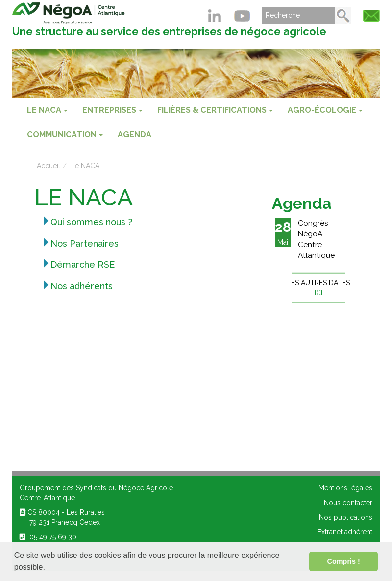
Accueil (49, 166)
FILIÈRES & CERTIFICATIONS (215, 110)
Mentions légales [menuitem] (345, 488)
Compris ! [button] (344, 561)
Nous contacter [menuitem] (348, 503)
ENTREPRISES (112, 110)
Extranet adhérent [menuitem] (345, 532)
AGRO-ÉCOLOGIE (325, 110)
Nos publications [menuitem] (346, 517)
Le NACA (47, 110)
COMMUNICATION (65, 135)
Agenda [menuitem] (135, 135)
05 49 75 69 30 (48, 537)
